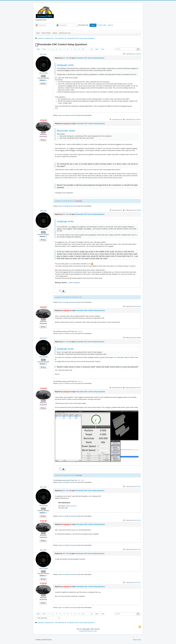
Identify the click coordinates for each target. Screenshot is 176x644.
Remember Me (84, 25)
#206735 (138, 120)
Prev (44, 49)
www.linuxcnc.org (65, 33)
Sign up (111, 25)
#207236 (138, 549)
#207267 (138, 583)
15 (92, 49)
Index (38, 33)
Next (97, 49)
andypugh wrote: (66, 65)
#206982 (138, 210)
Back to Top (137, 640)
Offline (43, 76)
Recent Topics (46, 33)
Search (55, 33)
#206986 (138, 338)
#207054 (138, 388)
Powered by (83, 631)
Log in (93, 25)
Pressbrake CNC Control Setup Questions (90, 58)
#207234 (138, 520)
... (87, 49)
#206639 (138, 54)
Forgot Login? (102, 25)
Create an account (70, 115)
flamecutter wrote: (66, 131)
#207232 (138, 487)
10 (83, 49)
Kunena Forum (92, 631)
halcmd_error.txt (71, 506)
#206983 (138, 306)
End (103, 49)
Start (38, 49)
